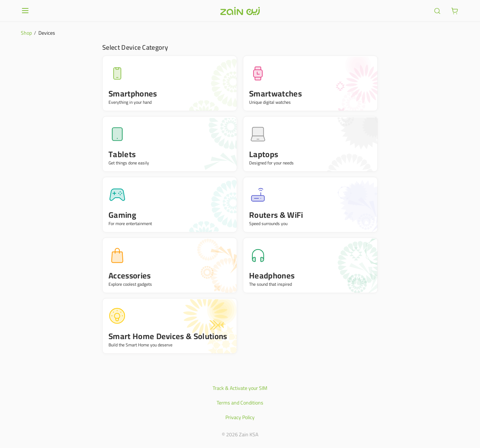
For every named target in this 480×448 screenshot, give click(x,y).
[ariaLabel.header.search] (437, 11)
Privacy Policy (240, 417)
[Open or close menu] (25, 11)
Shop (26, 33)
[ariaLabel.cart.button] (455, 11)
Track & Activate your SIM (240, 388)
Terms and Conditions (240, 403)
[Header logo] (240, 11)
